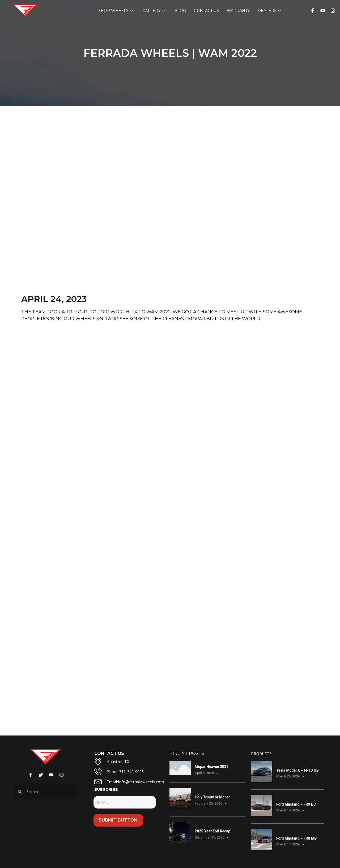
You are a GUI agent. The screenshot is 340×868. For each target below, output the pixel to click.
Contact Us (206, 11)
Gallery (154, 11)
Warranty (238, 11)
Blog (180, 11)
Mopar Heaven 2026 (212, 767)
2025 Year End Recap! (213, 831)
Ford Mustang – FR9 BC (296, 804)
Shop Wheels (116, 11)
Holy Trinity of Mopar (212, 797)
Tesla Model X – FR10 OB (297, 770)
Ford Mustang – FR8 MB (296, 838)
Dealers (270, 11)
